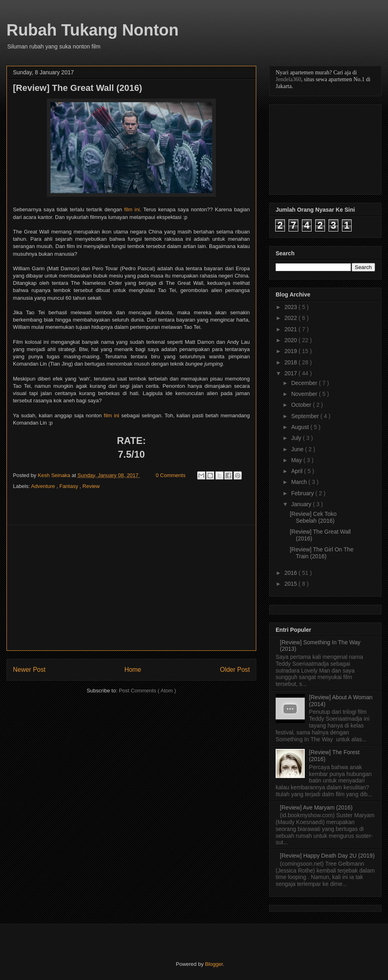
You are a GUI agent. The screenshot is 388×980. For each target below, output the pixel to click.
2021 (292, 329)
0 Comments (171, 475)
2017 (292, 373)
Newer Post (29, 670)
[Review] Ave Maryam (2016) (316, 808)
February (303, 493)
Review (91, 486)
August (300, 427)
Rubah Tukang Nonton (93, 30)
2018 (292, 362)
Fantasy (70, 486)
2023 (292, 307)
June (298, 449)
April (297, 471)
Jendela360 (288, 79)
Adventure (44, 486)
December (305, 383)
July (297, 438)
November (305, 394)
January (302, 504)
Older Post (235, 670)
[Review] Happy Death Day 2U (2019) (327, 856)
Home (133, 670)
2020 (292, 340)
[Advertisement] (131, 588)
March (300, 482)
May (297, 460)
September (306, 416)
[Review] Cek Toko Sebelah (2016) (313, 517)
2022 (292, 318)
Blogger (214, 964)
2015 (292, 584)
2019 (292, 351)
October (302, 405)
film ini (132, 209)
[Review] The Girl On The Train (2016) (322, 553)
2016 (292, 573)
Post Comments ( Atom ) (148, 691)
